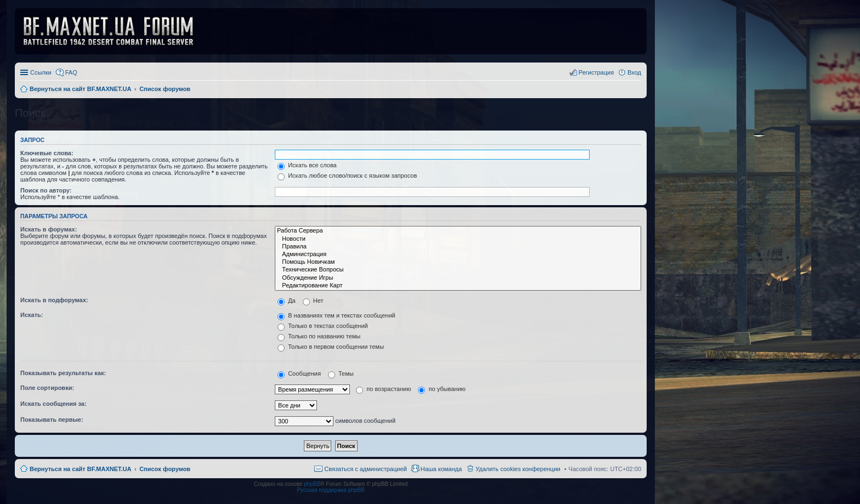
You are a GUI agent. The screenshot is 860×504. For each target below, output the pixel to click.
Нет (313, 301)
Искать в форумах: (49, 229)
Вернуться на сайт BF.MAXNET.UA (80, 469)
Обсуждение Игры (458, 278)
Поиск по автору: (46, 190)
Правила (458, 247)
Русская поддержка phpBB (330, 490)
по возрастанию (383, 389)
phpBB (312, 484)
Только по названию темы (319, 336)
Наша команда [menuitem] (441, 469)
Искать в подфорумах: (54, 300)
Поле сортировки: (47, 388)
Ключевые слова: (47, 153)
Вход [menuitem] (634, 72)
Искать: (32, 315)
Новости (458, 239)
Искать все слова (307, 165)
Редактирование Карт (458, 286)
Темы (341, 373)
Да (287, 301)
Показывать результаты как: (63, 373)
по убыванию (442, 389)
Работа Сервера (458, 231)
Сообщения (299, 373)
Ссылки (41, 72)
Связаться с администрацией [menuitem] (365, 469)
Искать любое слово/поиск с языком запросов (347, 175)
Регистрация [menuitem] (596, 72)
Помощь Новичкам (458, 262)
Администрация (458, 254)
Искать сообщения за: (53, 404)
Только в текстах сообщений (323, 326)
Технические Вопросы (458, 270)
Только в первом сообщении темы (331, 347)
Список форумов (165, 469)
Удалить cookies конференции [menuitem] (518, 469)
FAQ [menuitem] (71, 72)
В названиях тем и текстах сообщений (336, 315)
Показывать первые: (52, 420)
